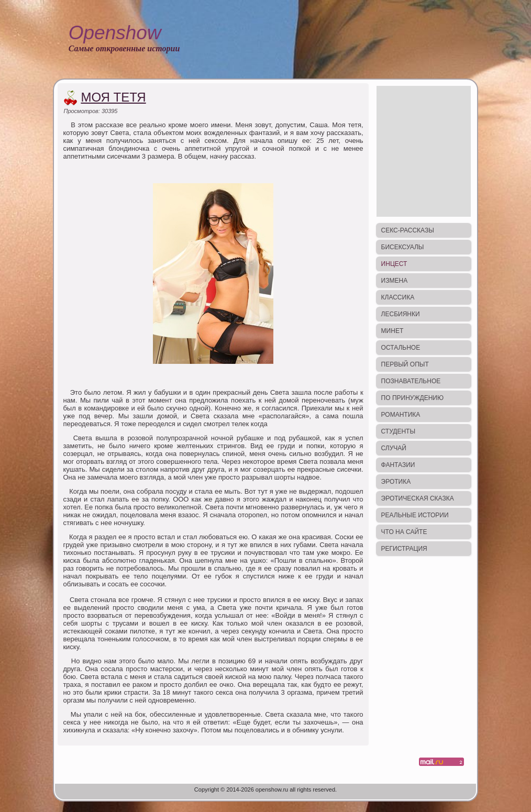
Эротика (396, 482)
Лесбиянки (401, 314)
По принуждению (412, 398)
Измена (395, 281)
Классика (398, 297)
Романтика (401, 415)
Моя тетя (113, 97)
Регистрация (404, 549)
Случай (394, 448)
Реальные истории (415, 515)
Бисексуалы (403, 247)
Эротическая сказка (418, 498)
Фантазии (398, 465)
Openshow (115, 33)
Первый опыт (405, 364)
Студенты (398, 431)
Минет (392, 331)
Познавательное (411, 381)
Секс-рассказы (408, 230)
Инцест (394, 264)
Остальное (401, 348)
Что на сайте (404, 532)
